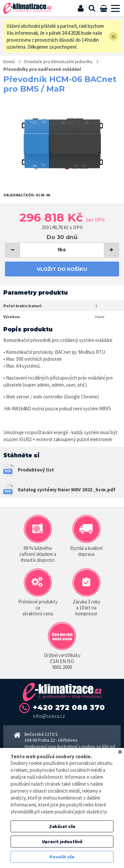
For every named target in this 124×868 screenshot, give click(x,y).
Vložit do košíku (62, 269)
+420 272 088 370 (69, 707)
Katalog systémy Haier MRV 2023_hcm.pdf (67, 490)
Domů (9, 62)
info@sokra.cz (49, 716)
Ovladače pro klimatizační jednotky (58, 62)
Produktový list (36, 470)
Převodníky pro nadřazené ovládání (42, 69)
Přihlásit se (81, 8)
